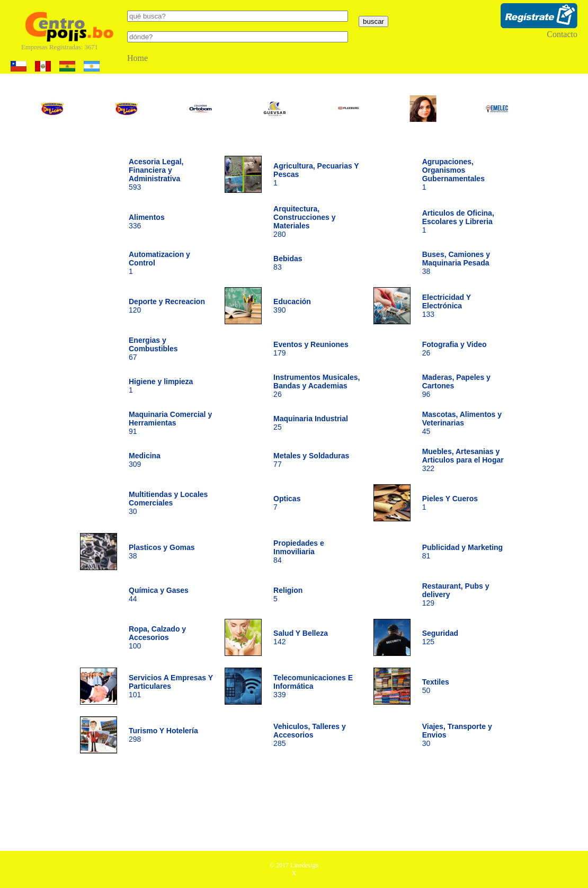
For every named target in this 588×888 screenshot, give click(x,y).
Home (137, 58)
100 (157, 637)
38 (456, 263)
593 (156, 174)
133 (447, 306)
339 (313, 686)
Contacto (562, 34)
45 (462, 423)
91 (170, 423)
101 (171, 686)
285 (310, 735)
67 (153, 349)
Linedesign (304, 865)
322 (463, 460)
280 (304, 221)
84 (299, 552)
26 (317, 386)
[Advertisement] (294, 806)
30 (168, 503)
